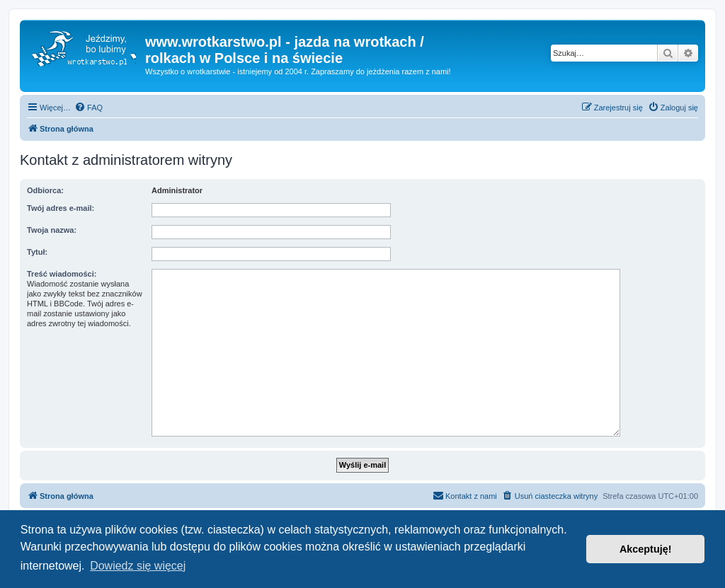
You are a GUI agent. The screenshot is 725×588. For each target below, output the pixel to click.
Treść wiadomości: (62, 274)
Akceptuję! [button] (646, 549)
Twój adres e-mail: (61, 208)
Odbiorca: (45, 190)
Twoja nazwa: (52, 230)
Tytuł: (37, 252)
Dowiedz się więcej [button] (138, 566)
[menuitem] (89, 108)
